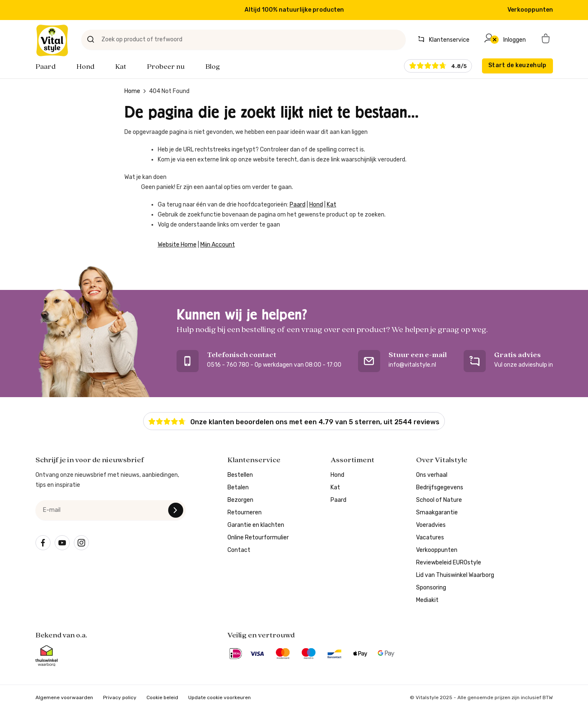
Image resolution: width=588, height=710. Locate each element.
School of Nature (439, 500)
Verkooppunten (530, 10)
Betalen (238, 487)
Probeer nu (166, 67)
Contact (239, 550)
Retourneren (245, 512)
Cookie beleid (162, 697)
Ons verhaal (432, 475)
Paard (45, 67)
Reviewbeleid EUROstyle (449, 563)
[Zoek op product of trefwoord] (244, 40)
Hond (85, 67)
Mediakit (427, 600)
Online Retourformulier (258, 538)
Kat (121, 67)
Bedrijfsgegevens (440, 487)
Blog (213, 67)
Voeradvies (431, 525)
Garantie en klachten (256, 525)
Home (132, 91)
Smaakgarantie (437, 512)
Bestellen (240, 475)
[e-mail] (111, 510)
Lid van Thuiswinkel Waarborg (455, 575)
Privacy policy (120, 697)
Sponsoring (431, 588)
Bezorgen (240, 500)
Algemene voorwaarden (64, 697)
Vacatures (430, 538)
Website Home (177, 245)
